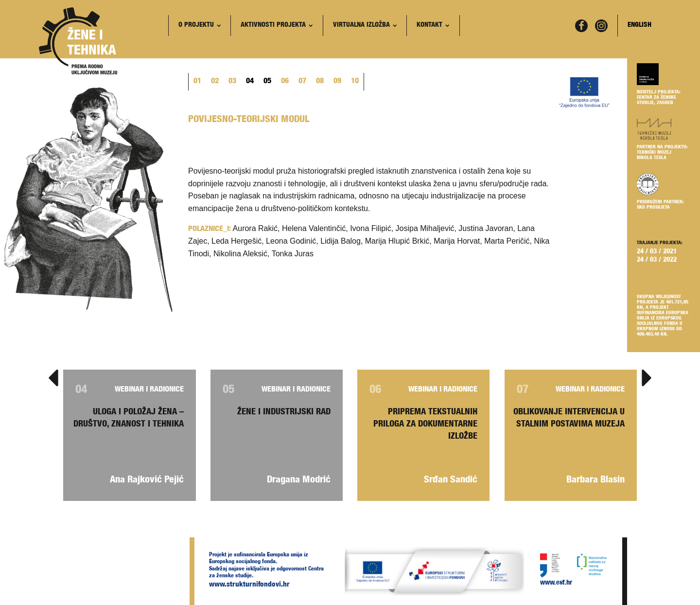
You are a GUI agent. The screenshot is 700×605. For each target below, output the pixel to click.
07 (302, 82)
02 (215, 82)
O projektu (200, 25)
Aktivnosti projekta (277, 25)
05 (267, 82)
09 (337, 82)
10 (355, 82)
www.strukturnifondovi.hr (249, 585)
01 (197, 82)
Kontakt (433, 25)
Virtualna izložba (365, 25)
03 (232, 82)
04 (250, 82)
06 (285, 82)
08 (320, 82)
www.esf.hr (556, 583)
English (639, 25)
